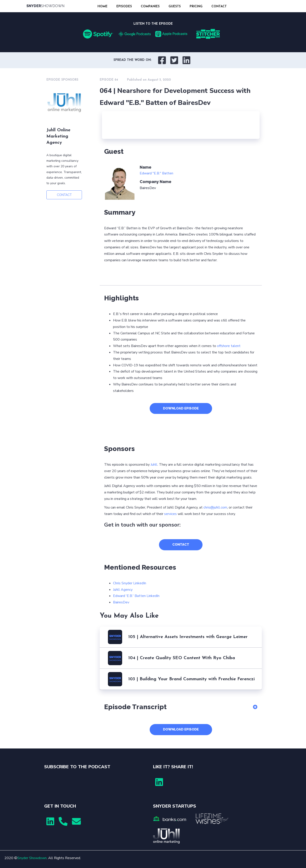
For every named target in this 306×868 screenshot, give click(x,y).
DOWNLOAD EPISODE (181, 408)
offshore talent (229, 346)
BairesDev (121, 602)
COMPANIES (150, 7)
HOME (102, 7)
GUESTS (175, 7)
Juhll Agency (123, 590)
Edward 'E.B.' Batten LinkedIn (136, 596)
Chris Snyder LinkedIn (130, 583)
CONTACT (219, 7)
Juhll (154, 465)
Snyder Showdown (32, 858)
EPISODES (124, 7)
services (170, 514)
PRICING (196, 7)
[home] (60, 6)
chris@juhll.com (215, 507)
